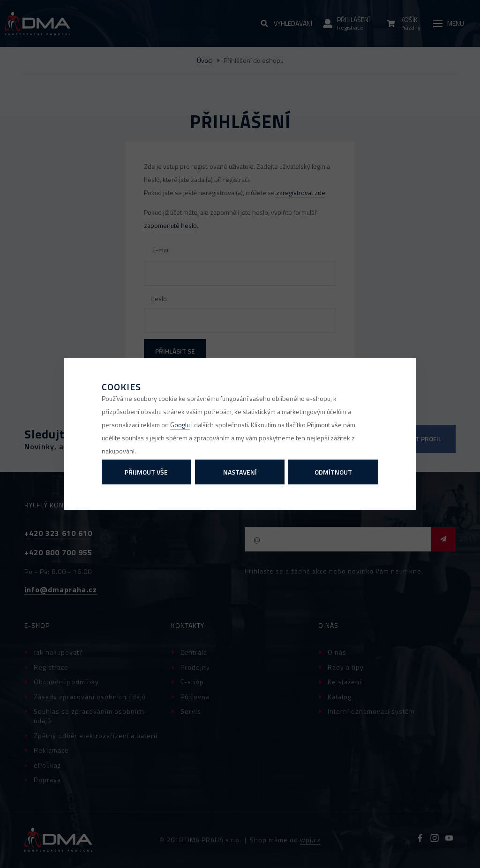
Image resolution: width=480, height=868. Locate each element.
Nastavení (240, 472)
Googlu (180, 425)
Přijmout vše (146, 472)
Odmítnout (333, 472)
